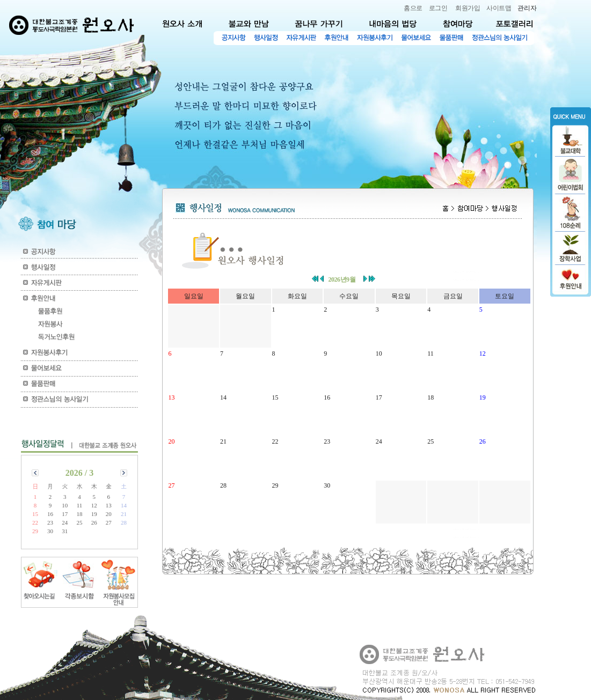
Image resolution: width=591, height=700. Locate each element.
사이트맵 (499, 8)
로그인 (438, 8)
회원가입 (468, 8)
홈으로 (413, 8)
